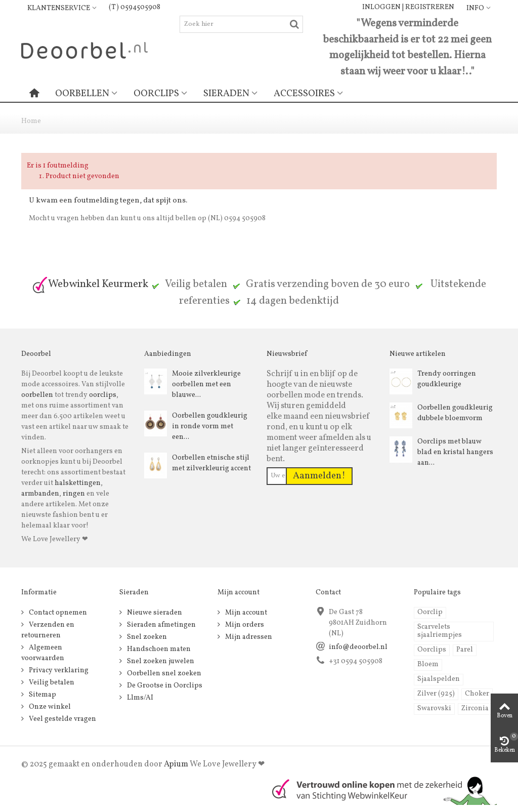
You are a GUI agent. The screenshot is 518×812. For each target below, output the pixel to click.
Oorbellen (82, 94)
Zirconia (475, 708)
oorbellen (37, 395)
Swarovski (434, 708)
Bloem (428, 664)
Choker (477, 694)
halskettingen (78, 483)
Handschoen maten (158, 649)
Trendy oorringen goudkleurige (447, 379)
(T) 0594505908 (135, 7)
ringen (74, 494)
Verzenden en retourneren (48, 630)
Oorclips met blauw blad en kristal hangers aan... (455, 452)
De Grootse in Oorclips (164, 686)
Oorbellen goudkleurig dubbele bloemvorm (455, 413)
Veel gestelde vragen (62, 719)
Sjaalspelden (439, 679)
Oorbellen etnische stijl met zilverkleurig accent (211, 463)
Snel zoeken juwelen (160, 661)
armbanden (40, 494)
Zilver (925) (436, 694)
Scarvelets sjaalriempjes (440, 631)
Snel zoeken (146, 637)
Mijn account (245, 613)
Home (31, 121)
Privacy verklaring (58, 671)
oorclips (103, 395)
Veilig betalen (51, 683)
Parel (465, 650)
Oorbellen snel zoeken (163, 674)
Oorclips (156, 94)
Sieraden (226, 94)
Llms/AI (139, 698)
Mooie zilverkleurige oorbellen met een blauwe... (206, 384)
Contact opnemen (57, 613)
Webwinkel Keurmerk (90, 284)
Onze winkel (49, 707)
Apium (176, 764)
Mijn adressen (248, 637)
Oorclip (430, 612)
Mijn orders (244, 625)
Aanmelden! (319, 476)
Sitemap (42, 695)
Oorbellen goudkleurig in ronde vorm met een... (210, 427)
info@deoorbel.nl (358, 647)
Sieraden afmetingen (161, 625)
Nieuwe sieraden (154, 613)
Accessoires (304, 94)
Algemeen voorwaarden (43, 653)
